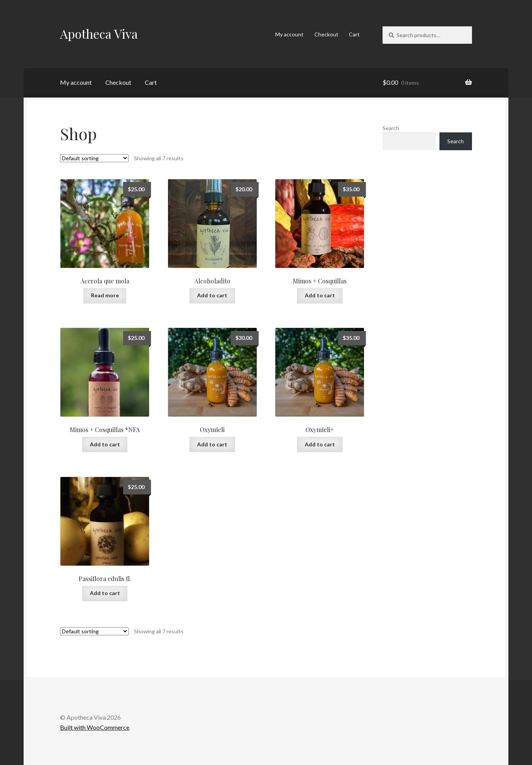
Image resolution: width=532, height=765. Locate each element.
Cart (354, 34)
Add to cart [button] (212, 295)
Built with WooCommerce (95, 727)
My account (289, 34)
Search (391, 128)
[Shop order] (94, 158)
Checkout (326, 34)
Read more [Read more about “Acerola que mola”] (105, 295)
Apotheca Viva (99, 33)
